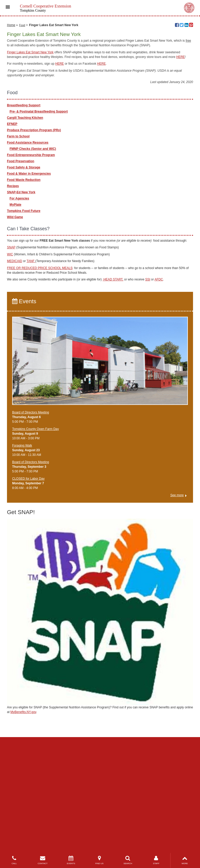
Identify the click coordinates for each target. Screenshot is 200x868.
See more (177, 600)
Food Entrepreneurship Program (31, 259)
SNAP (11, 352)
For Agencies (19, 303)
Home (11, 130)
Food (22, 130)
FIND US (99, 860)
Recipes (13, 291)
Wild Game (15, 322)
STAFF (156, 860)
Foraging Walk (22, 550)
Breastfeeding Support (24, 210)
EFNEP (12, 228)
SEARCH (128, 860)
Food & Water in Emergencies (29, 278)
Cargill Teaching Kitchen (25, 222)
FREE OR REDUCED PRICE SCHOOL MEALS (40, 373)
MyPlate (15, 309)
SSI (148, 384)
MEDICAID (15, 366)
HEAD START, (113, 384)
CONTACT (43, 860)
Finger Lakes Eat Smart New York (30, 157)
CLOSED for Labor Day (28, 583)
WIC (10, 359)
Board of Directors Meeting (31, 517)
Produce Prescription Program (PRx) (34, 235)
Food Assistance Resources (28, 247)
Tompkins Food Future (24, 315)
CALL (14, 860)
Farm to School (18, 241)
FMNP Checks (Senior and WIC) (33, 253)
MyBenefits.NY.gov (23, 817)
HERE (180, 161)
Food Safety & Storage (24, 272)
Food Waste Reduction (24, 284)
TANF (31, 366)
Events (24, 406)
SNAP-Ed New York (21, 297)
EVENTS (71, 860)
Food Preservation (21, 266)
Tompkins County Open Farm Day (36, 534)
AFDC (159, 384)
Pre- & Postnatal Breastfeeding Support (39, 216)
